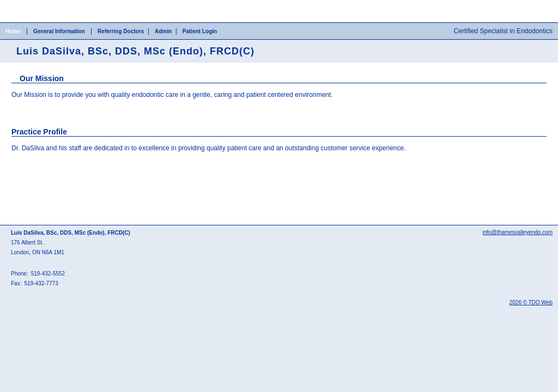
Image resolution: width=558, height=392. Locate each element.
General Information (59, 31)
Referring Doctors (121, 31)
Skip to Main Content (30, 4)
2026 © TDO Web (531, 302)
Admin (163, 31)
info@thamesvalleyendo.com (517, 232)
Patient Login (200, 31)
